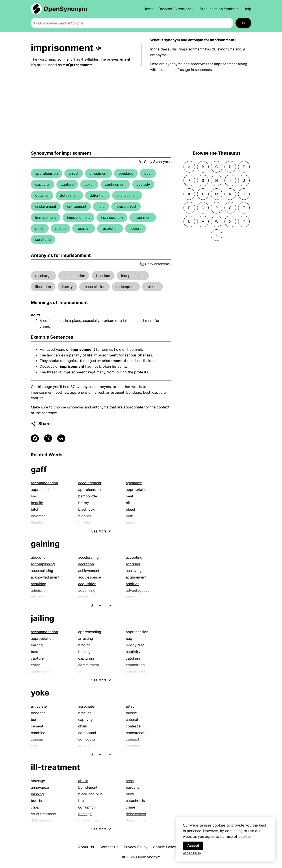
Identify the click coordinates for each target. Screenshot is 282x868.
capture (67, 184)
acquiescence (90, 577)
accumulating (42, 571)
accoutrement (90, 483)
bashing (37, 794)
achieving (134, 571)
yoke (40, 693)
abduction (39, 557)
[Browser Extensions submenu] (177, 9)
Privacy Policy (136, 847)
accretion (86, 564)
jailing (43, 618)
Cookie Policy (164, 847)
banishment (88, 787)
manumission (95, 287)
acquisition (87, 584)
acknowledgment (45, 577)
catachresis (135, 801)
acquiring (39, 584)
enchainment (127, 195)
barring (37, 645)
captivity (43, 184)
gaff (39, 469)
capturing (86, 658)
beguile (37, 503)
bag (34, 496)
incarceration (112, 217)
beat (130, 496)
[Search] (243, 23)
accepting (134, 557)
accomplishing (43, 564)
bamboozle (88, 496)
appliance (134, 483)
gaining (45, 544)
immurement (46, 217)
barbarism (134, 787)
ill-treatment (55, 767)
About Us (86, 847)
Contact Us (109, 847)
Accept (193, 850)
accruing (133, 564)
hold (101, 206)
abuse (83, 781)
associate (86, 706)
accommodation (44, 483)
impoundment (78, 217)
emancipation (74, 276)
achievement (89, 571)
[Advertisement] (141, 114)
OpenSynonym (65, 9)
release (152, 287)
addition (133, 584)
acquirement (136, 577)
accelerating (88, 557)
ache (130, 781)
